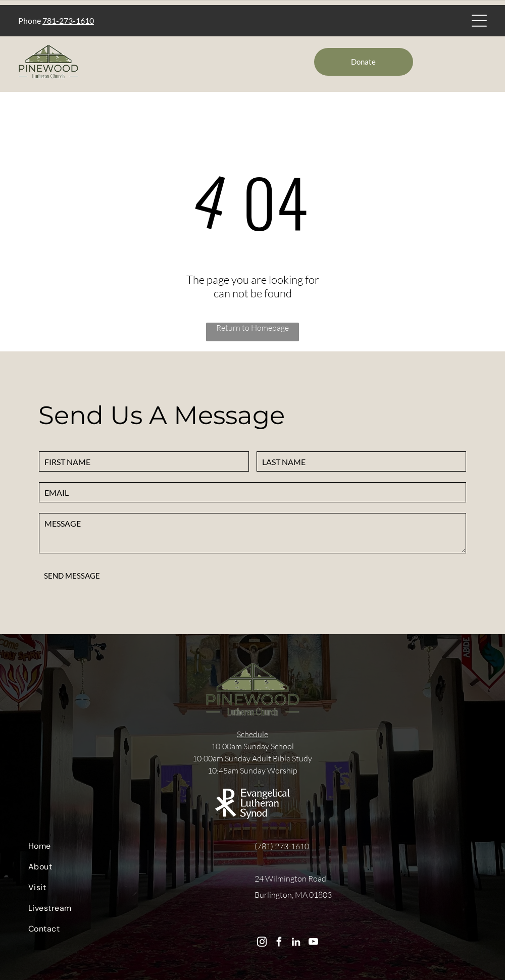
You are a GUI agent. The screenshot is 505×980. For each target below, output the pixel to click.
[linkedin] (296, 943)
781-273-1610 (68, 20)
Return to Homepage (252, 328)
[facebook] (279, 943)
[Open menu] (479, 21)
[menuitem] (132, 848)
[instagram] (262, 943)
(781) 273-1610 (282, 846)
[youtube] (313, 943)
